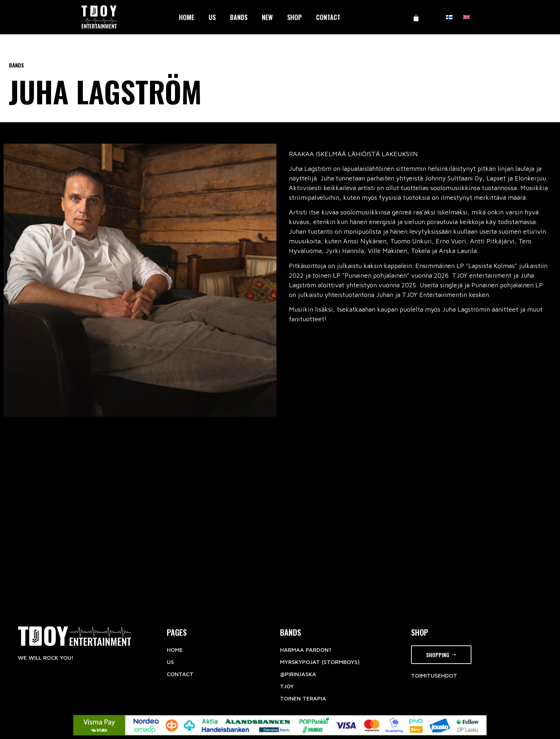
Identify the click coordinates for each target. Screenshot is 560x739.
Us (212, 17)
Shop (294, 17)
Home (187, 17)
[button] (441, 655)
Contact (328, 17)
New (267, 17)
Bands (239, 17)
